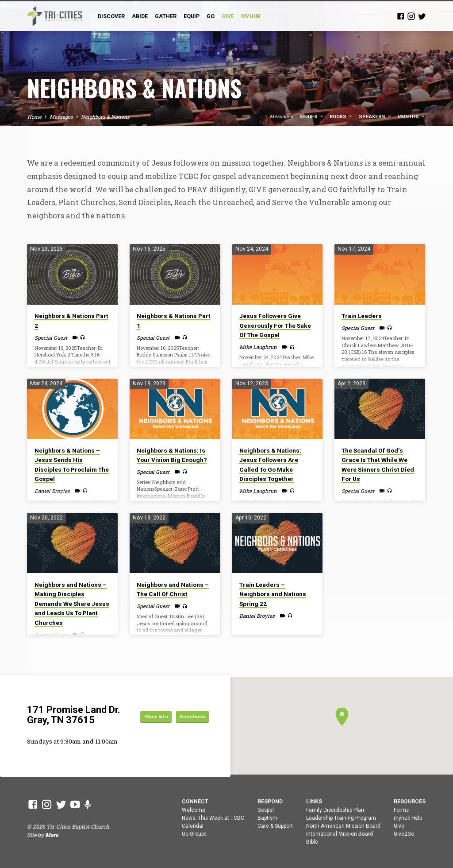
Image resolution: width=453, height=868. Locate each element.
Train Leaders (362, 316)
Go (211, 16)
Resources (410, 802)
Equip (192, 16)
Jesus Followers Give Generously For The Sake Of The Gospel (275, 325)
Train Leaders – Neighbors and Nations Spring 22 (273, 594)
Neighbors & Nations (105, 117)
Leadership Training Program (341, 818)
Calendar (193, 826)
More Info (189, 708)
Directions (189, 724)
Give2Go (404, 834)
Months (411, 117)
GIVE (228, 16)
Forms (401, 810)
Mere (52, 835)
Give (399, 826)
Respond (270, 802)
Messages (61, 117)
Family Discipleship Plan (335, 810)
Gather (166, 16)
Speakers (375, 117)
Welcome (194, 810)
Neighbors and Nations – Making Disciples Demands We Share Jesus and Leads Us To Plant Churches (72, 604)
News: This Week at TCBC (213, 818)
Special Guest (51, 338)
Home (35, 117)
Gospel (266, 810)
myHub (251, 16)
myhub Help (408, 818)
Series (312, 117)
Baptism (267, 818)
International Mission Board (340, 834)
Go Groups (194, 834)
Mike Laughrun (258, 347)
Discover (111, 16)
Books (341, 117)
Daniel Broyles (52, 491)
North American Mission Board (343, 826)
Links (314, 802)
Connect (195, 802)
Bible (312, 842)
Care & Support (275, 826)
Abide (140, 16)
